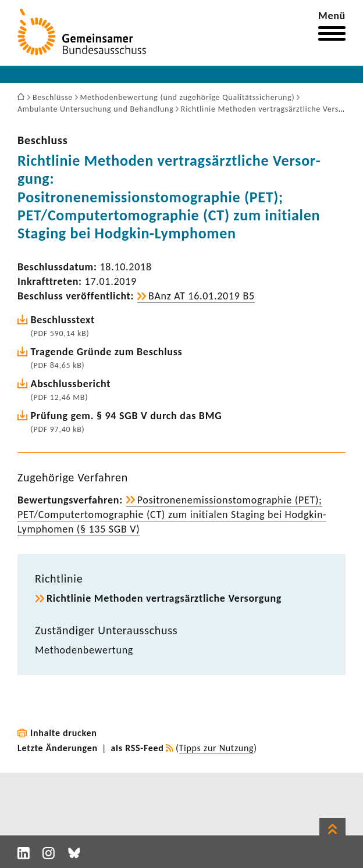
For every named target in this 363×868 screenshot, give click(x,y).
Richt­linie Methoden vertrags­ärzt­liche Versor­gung (164, 598)
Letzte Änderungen (58, 748)
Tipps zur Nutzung (217, 748)
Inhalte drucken (64, 733)
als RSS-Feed (138, 748)
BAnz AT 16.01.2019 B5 (202, 296)
